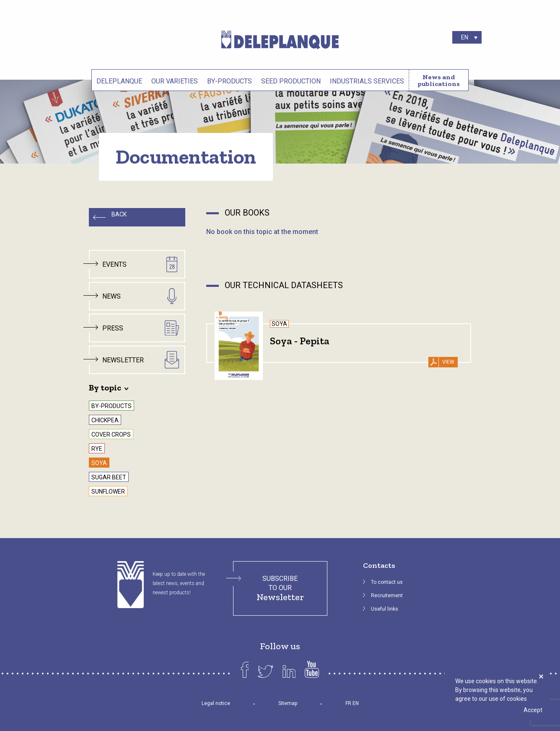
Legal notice (216, 703)
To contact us (387, 582)
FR (348, 703)
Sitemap (288, 703)
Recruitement (387, 596)
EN (356, 703)
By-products (229, 81)
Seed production (291, 81)
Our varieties (175, 81)
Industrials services (367, 81)
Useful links (385, 609)
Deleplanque (119, 81)
